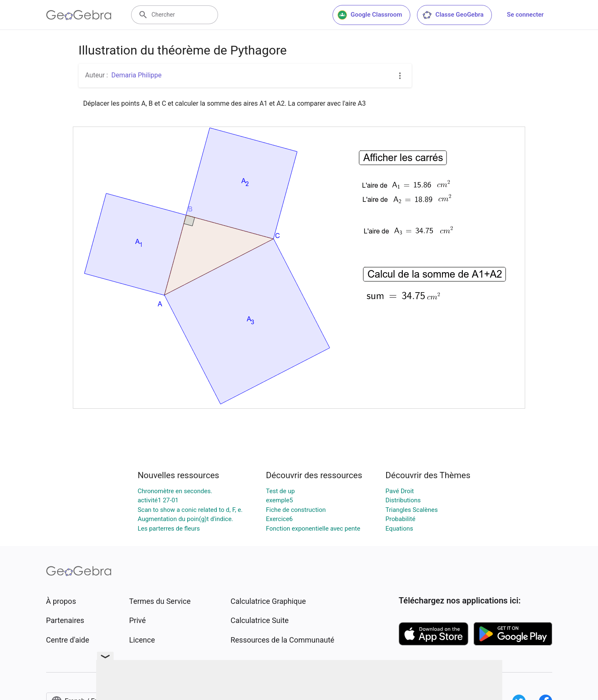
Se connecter (525, 15)
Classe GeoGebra (453, 15)
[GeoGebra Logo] (79, 15)
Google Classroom (370, 15)
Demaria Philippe (136, 75)
